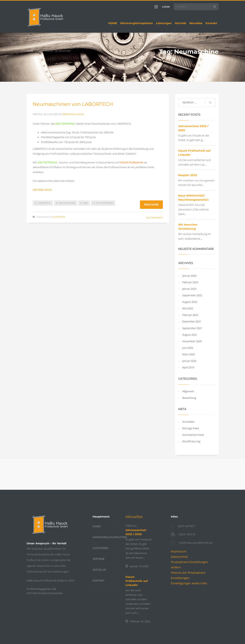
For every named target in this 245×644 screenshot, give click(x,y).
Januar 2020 (189, 361)
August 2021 (190, 335)
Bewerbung (189, 398)
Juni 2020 (188, 348)
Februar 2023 (190, 282)
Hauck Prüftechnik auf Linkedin (137, 581)
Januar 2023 (189, 289)
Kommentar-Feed (193, 435)
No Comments (155, 218)
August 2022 (190, 302)
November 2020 (192, 341)
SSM (86, 203)
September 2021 (192, 328)
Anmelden (189, 422)
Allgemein (59, 217)
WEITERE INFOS (42, 190)
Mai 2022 (188, 308)
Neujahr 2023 (188, 175)
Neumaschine (67, 203)
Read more (151, 205)
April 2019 (188, 367)
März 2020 (189, 354)
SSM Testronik (105, 203)
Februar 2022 (190, 315)
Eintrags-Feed (191, 428)
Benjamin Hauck (73, 114)
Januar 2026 (189, 276)
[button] (189, 583)
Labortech (44, 203)
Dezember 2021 (192, 321)
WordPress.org (191, 441)
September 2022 (192, 295)
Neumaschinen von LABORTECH (73, 104)
